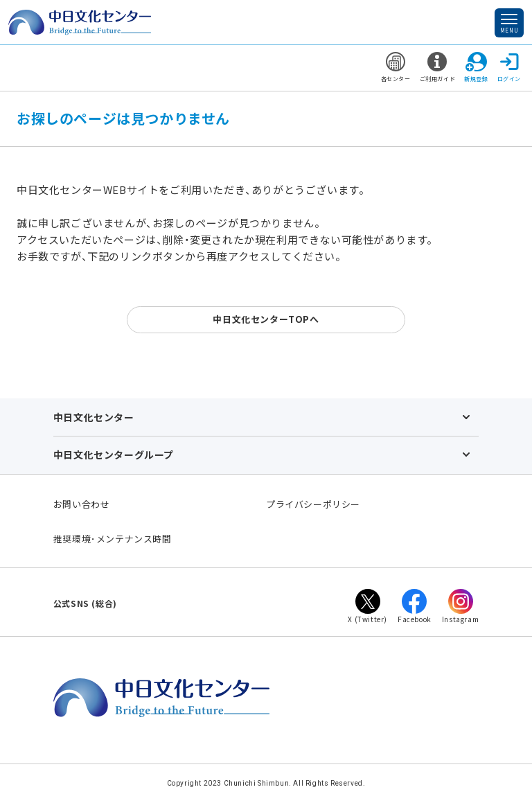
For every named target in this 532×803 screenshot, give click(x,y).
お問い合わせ (82, 504)
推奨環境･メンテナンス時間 (113, 539)
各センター (396, 67)
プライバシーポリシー (313, 504)
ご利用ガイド (438, 67)
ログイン (509, 67)
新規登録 (476, 67)
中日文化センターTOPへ (266, 319)
